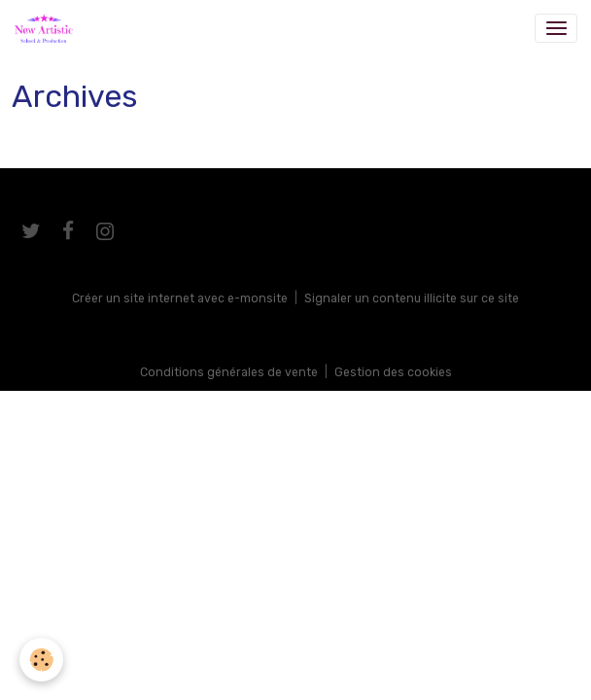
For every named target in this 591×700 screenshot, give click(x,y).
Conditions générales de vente (229, 372)
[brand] (47, 28)
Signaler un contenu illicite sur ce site (412, 298)
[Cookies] (41, 660)
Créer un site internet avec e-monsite (180, 298)
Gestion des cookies (393, 372)
